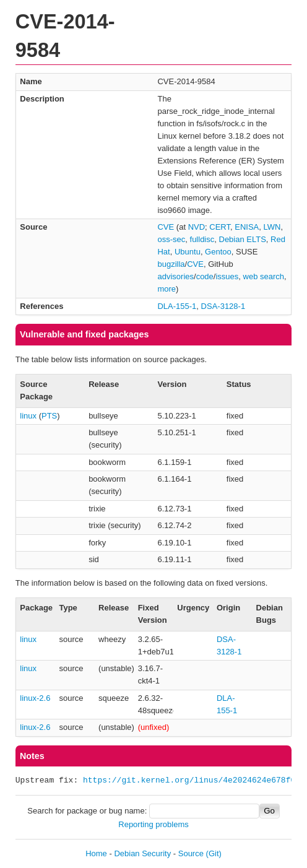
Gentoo (218, 252)
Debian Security (142, 853)
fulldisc (202, 239)
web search (264, 276)
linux (28, 416)
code (205, 276)
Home (96, 853)
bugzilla (171, 264)
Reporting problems (153, 824)
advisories (175, 276)
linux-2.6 (35, 698)
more (166, 289)
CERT (220, 227)
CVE (166, 227)
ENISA (247, 227)
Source (191, 853)
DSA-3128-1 (223, 306)
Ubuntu (188, 252)
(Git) (214, 853)
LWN (272, 227)
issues (227, 276)
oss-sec (171, 239)
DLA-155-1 (177, 306)
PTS (49, 416)
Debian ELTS (243, 239)
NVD (197, 227)
